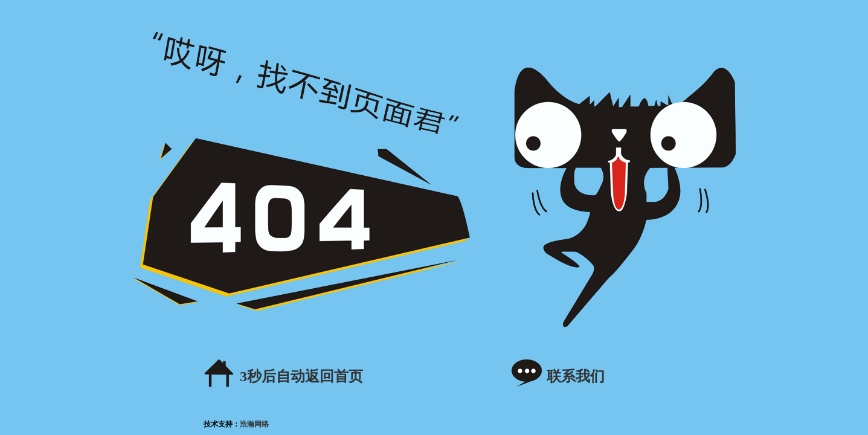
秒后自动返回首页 (301, 376)
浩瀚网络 (254, 424)
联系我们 (576, 376)
